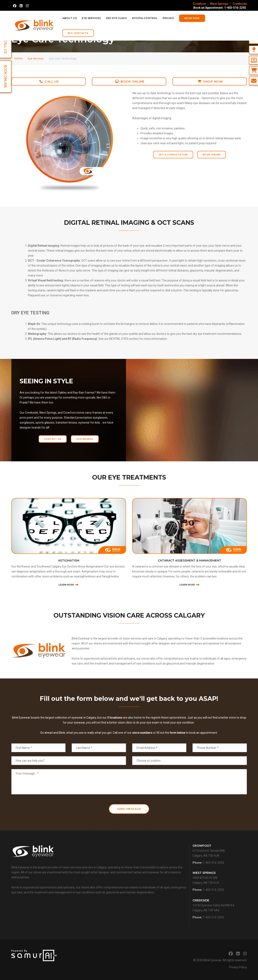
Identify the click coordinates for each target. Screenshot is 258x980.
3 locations (115, 734)
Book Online (130, 81)
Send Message (129, 809)
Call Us (49, 81)
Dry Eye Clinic (117, 18)
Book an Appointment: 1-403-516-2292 (220, 8)
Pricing (168, 18)
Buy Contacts (78, 33)
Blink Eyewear (212, 960)
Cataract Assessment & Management (190, 595)
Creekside (240, 4)
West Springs (219, 4)
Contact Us (53, 447)
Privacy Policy (238, 967)
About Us (70, 18)
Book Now (192, 18)
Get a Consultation (173, 155)
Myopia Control (145, 18)
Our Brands (85, 447)
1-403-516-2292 (213, 871)
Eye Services (91, 18)
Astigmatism (69, 595)
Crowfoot (199, 4)
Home (18, 58)
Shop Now (210, 81)
